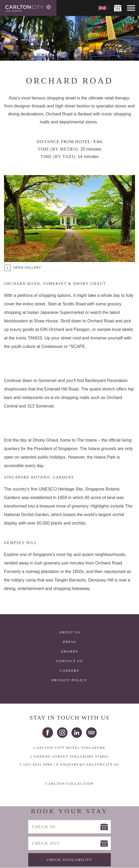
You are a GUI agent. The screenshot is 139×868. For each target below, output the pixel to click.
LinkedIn (77, 733)
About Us (69, 632)
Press (69, 642)
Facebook (48, 733)
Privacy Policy (69, 680)
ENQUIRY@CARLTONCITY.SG (90, 764)
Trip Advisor (91, 733)
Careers (70, 670)
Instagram (62, 733)
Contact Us (69, 661)
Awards (69, 651)
